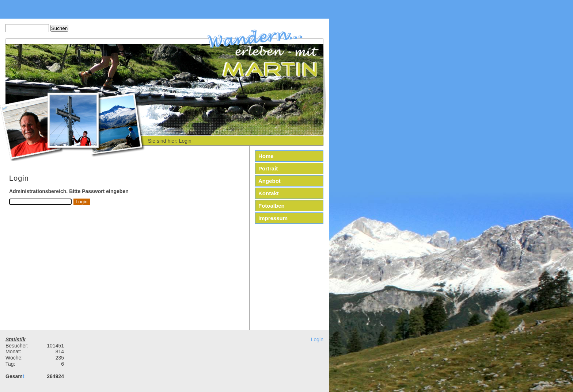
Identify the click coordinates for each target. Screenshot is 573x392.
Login (317, 339)
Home (266, 156)
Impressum (273, 218)
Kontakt (269, 193)
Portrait (268, 168)
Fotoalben (272, 206)
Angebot (270, 181)
